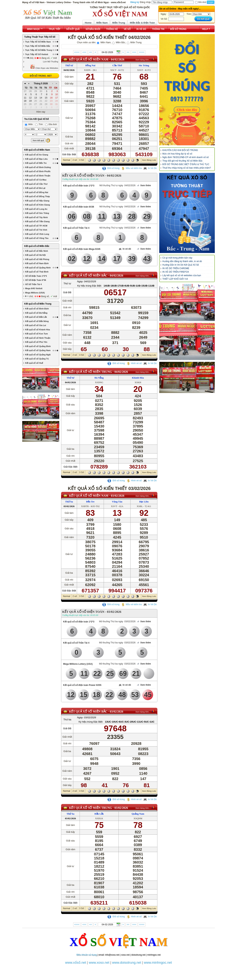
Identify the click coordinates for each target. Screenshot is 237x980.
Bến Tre (90, 502)
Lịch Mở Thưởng (51, 62)
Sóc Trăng (144, 65)
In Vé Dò (150, 168)
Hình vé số (134, 363)
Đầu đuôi (51, 124)
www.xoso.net (99, 963)
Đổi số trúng (111, 168)
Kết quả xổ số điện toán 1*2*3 (79, 186)
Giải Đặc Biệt (69, 154)
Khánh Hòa (138, 378)
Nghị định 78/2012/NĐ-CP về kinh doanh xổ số (186, 157)
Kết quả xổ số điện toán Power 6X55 (82, 685)
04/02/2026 (118, 59)
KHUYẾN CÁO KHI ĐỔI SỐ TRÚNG (180, 150)
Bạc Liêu (144, 502)
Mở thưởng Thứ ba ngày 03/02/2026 (117, 621)
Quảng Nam (138, 814)
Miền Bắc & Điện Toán (142, 23)
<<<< (77, 52)
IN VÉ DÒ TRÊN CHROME (176, 268)
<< (91, 52)
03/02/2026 (118, 496)
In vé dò (125, 249)
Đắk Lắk (99, 814)
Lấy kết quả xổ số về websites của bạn (182, 275)
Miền (29, 124)
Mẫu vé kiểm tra (131, 168)
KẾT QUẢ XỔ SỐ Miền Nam (89, 59)
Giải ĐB (67, 292)
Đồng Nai (90, 65)
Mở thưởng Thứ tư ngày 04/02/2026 (117, 185)
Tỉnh (39, 124)
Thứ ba (69, 502)
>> (128, 52)
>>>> (142, 52)
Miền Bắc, (119, 42)
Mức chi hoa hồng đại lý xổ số (177, 154)
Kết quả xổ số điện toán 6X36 (79, 207)
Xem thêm (144, 186)
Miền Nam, (104, 42)
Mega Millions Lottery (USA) (78, 664)
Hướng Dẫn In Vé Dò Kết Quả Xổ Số (181, 265)
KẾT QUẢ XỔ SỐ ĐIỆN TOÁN (83, 176)
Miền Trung (119, 23)
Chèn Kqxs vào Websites (44, 67)
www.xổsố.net (76, 963)
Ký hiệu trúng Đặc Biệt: (89, 286)
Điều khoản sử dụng (87, 955)
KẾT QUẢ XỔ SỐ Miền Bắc (88, 276)
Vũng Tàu (117, 502)
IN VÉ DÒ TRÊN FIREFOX (176, 272)
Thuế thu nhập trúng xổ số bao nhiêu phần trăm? (187, 168)
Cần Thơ (117, 65)
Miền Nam (102, 23)
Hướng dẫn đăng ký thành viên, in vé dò (182, 261)
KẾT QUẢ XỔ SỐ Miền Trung (91, 372)
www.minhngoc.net (158, 963)
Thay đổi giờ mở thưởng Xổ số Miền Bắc (182, 161)
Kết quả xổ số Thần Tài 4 (76, 228)
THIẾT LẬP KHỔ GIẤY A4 (175, 279)
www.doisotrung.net (127, 963)
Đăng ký (135, 2)
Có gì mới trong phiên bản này (177, 258)
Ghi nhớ (201, 2)
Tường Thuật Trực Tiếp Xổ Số (40, 37)
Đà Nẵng (99, 378)
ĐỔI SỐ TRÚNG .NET (41, 76)
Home (88, 23)
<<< (84, 52)
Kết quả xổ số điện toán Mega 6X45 (82, 249)
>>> (134, 52)
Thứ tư (69, 65)
